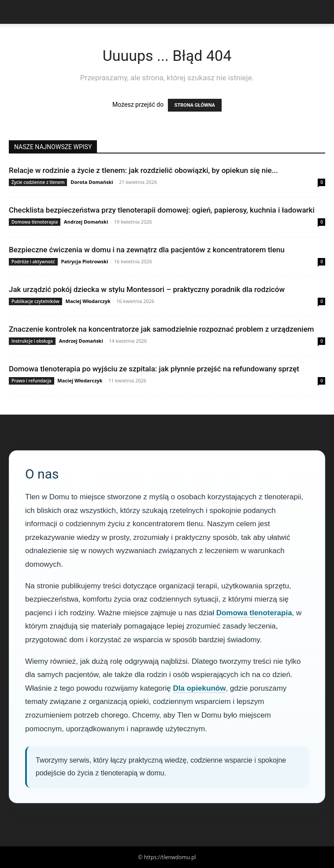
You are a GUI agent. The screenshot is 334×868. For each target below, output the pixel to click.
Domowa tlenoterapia (35, 222)
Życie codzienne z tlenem (38, 182)
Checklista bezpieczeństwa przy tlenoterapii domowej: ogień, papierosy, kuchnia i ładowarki (162, 210)
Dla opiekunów (199, 688)
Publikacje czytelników (35, 301)
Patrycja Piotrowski (85, 261)
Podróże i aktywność (33, 262)
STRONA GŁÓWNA (195, 105)
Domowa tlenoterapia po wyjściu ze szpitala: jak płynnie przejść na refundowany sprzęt (154, 369)
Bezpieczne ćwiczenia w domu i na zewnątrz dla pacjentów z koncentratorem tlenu (147, 250)
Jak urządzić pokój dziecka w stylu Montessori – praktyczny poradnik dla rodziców (147, 289)
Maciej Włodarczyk (88, 301)
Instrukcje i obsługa (32, 341)
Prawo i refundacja (32, 381)
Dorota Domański (92, 182)
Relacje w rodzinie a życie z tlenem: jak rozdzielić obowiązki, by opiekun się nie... (143, 170)
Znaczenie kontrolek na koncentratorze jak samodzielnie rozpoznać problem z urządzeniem (161, 329)
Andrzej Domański (86, 222)
